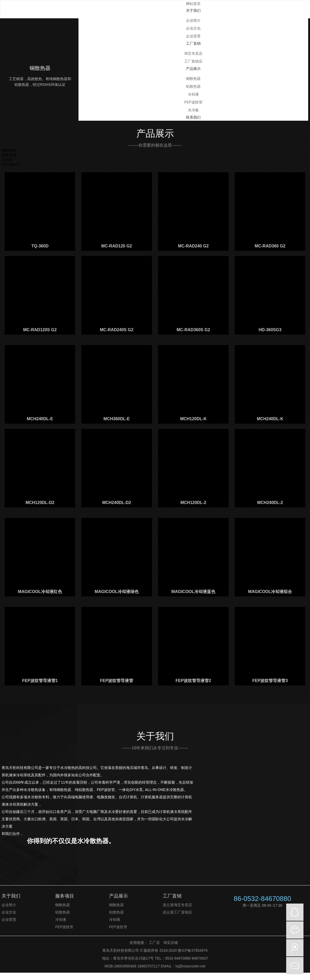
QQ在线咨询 (295, 912)
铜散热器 (193, 79)
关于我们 (11, 896)
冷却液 (193, 94)
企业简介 (193, 20)
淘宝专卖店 (193, 53)
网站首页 (193, 4)
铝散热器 (193, 86)
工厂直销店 (193, 61)
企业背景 (193, 36)
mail (295, 966)
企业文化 (193, 28)
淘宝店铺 (171, 943)
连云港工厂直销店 (177, 912)
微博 (295, 948)
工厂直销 (172, 896)
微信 (295, 930)
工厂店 (154, 943)
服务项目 (65, 896)
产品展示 (119, 896)
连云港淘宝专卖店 (177, 905)
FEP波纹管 (193, 102)
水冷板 (193, 110)
